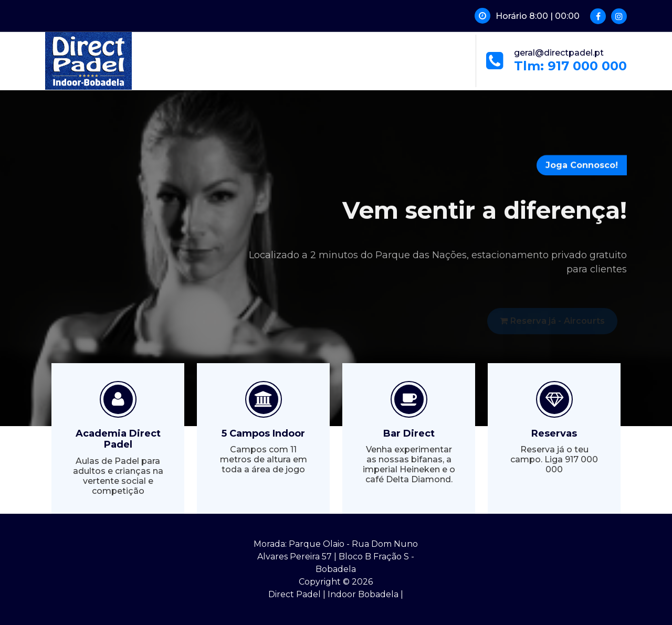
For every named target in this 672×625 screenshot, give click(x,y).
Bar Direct (409, 433)
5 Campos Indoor (263, 433)
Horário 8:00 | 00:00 (538, 16)
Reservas (554, 433)
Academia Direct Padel (118, 439)
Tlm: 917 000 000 (570, 66)
